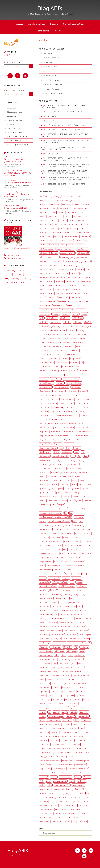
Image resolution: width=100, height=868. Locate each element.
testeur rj (77, 777)
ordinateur (44, 635)
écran (52, 464)
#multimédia (44, 212)
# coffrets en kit (45, 196)
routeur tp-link (57, 700)
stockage (54, 740)
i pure (74, 521)
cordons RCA (79, 411)
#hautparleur (67, 204)
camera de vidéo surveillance (50, 334)
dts (83, 452)
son (82, 728)
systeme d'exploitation (65, 757)
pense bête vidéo (46, 651)
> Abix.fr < (58, 31)
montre (67, 606)
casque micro (75, 359)
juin (49, 130)
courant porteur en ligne (64, 415)
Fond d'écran (53, 484)
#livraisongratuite (64, 208)
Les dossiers (12, 116)
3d (77, 225)
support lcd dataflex (58, 744)
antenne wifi (86, 261)
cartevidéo (84, 350)
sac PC (61, 704)
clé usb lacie (44, 371)
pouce (54, 667)
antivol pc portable (62, 273)
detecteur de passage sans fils (50, 428)
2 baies (71, 220)
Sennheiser (84, 712)
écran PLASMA (45, 468)
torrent (72, 781)
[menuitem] (19, 24)
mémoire (43, 590)
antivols (74, 273)
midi (75, 594)
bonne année (44, 314)
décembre (52, 112)
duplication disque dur (61, 456)
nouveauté (53, 623)
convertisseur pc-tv (67, 399)
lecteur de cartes (46, 570)
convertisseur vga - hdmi (48, 403)
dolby (68, 448)
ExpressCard (52, 476)
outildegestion (72, 635)
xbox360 (67, 822)
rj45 (62, 696)
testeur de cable (65, 777)
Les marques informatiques (19, 145)
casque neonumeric (47, 363)
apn (82, 273)
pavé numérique (59, 643)
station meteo (79, 736)
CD (82, 363)
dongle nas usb (45, 452)
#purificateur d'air (55, 216)
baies (83, 285)
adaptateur (86, 237)
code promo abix (58, 375)
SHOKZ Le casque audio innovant (18, 183)
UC (41, 797)
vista (64, 813)
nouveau (43, 623)
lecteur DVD (59, 570)
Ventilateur (44, 805)
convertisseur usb (83, 399)
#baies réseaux (63, 200)
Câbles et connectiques (15, 112)
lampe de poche (72, 553)
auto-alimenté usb (84, 281)
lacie (62, 553)
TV (67, 793)
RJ (57, 696)
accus (42, 237)
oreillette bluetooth (57, 635)
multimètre (54, 610)
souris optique (45, 736)
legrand (68, 574)
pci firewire (84, 647)
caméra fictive (81, 334)
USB (52, 801)
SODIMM (67, 724)
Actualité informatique (71, 237)
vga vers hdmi (70, 805)
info (62, 533)
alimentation (44, 261)
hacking (76, 493)
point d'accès (64, 663)
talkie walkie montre (65, 765)
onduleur (73, 631)
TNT (41, 781)
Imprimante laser (46, 529)
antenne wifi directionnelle (49, 265)
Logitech (66, 578)
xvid (85, 822)
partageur (57, 639)
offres (60, 631)
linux (84, 574)
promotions (71, 679)
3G (82, 225)
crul (41, 419)
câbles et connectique (77, 326)
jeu (72, 545)
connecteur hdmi (46, 387)
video (86, 805)
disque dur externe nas (64, 436)
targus (42, 769)
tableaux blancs (68, 761)
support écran (80, 740)
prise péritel (55, 675)
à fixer (52, 229)
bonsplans (56, 314)
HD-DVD (75, 497)
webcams (61, 818)
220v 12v (43, 225)
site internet (67, 720)
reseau (54, 692)
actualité (57, 237)
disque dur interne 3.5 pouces (74, 440)
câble (22, 282)
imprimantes (44, 533)
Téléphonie (19, 274)
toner (48, 781)
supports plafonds (65, 753)
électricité (55, 472)
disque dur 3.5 (68, 432)
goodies (52, 489)
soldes (76, 724)
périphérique (59, 651)
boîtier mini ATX (59, 306)
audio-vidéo (60, 281)
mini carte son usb (46, 598)
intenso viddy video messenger (50, 541)
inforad (70, 533)
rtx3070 (86, 700)
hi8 (71, 501)
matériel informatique (67, 586)
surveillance (78, 753)
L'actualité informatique (15, 132)
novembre (52, 105)
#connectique (54, 204)
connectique (76, 387)
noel (71, 618)
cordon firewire (45, 407)
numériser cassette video (61, 627)
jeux (90, 545)
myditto (87, 610)
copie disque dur (83, 403)
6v (41, 229)
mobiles (55, 602)
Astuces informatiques (17, 140)
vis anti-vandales (46, 813)
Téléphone (44, 773)
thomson (87, 777)
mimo (82, 594)
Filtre (67, 480)
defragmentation (51, 419)
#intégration (87, 204)
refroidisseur (81, 687)
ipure (48, 545)
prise (87, 671)
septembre (62, 105)
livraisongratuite (54, 578)
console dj (83, 391)
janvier (52, 107)
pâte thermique (45, 643)
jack (66, 545)
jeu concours (81, 545)
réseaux (43, 696)
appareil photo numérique (49, 277)
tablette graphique (83, 761)
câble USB (88, 322)
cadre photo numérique (57, 330)
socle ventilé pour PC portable (50, 724)
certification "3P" (46, 367)
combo (87, 375)
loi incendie (76, 578)
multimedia (44, 610)
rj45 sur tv (70, 696)
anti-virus (62, 269)
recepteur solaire (80, 684)
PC (90, 643)
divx (61, 448)
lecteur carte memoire (56, 566)
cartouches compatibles (67, 354)
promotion (60, 679)
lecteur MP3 (71, 570)
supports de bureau (83, 749)
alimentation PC (57, 261)
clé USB (29, 274)
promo (42, 679)
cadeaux (43, 330)
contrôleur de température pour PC (52, 395)
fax (70, 476)
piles (57, 655)
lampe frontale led (46, 558)
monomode (57, 606)
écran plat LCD (59, 468)
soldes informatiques (59, 728)
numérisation (44, 627)
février (45, 107)
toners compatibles (60, 781)
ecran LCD (61, 464)
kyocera (82, 549)
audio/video (71, 281)
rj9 (88, 696)
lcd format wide (78, 562)
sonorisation (44, 732)
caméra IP (43, 338)
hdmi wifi (64, 501)
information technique (83, 533)
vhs (80, 805)
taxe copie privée (60, 769)
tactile (42, 765)
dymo (86, 456)
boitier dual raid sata (81, 302)
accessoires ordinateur (81, 233)
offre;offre (51, 631)
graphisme (76, 489)
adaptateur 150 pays (47, 241)
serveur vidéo (84, 716)
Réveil (51, 696)
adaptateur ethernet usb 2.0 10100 (52, 245)
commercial (44, 379)
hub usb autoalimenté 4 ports (59, 521)
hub (71, 513)
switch (88, 753)
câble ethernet (52, 318)
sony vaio (55, 732)
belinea (87, 294)
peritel (82, 651)
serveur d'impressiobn (56, 716)
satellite (42, 712)
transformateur (45, 789)
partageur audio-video (72, 639)
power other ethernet (67, 667)
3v (87, 225)
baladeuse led (77, 290)
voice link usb (74, 813)
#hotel (77, 204)
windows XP (57, 822)
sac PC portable (72, 704)
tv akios (74, 793)
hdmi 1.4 (43, 501)
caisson (71, 330)
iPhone (89, 541)
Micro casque (67, 590)
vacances (78, 801)
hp (65, 513)
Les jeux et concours (14, 120)
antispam (71, 269)
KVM (65, 549)
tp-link (50, 785)
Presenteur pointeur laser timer (71, 671)
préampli (81, 667)
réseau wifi (81, 692)
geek (89, 484)
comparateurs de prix (71, 379)
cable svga (77, 322)
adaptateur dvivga (82, 241)
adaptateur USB (83, 253)
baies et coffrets (46, 290)
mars (83, 105)
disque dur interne (82, 436)
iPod (41, 545)
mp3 (74, 606)
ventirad (53, 805)
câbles (64, 326)
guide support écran (63, 493)
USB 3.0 (68, 801)
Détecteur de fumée (76, 424)
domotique (77, 448)
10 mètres (43, 220)
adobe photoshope (47, 257)
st (70, 736)
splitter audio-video (60, 736)
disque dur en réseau (84, 432)
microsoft (67, 594)
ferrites (77, 476)
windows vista (45, 822)
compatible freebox (47, 383)
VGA (61, 805)
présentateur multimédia (48, 671)
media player (82, 586)
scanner (56, 712)
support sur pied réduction (64, 749)
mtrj (80, 606)
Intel (76, 537)
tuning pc (60, 793)
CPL (77, 415)
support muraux (45, 749)
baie (65, 285)
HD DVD (56, 497)
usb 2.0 (60, 801)
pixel (70, 655)
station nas (44, 740)
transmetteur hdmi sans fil (63, 789)
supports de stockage (47, 753)
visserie (57, 813)
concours (14, 278)
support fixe (44, 744)
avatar (42, 285)
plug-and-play (77, 659)
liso (90, 574)
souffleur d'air (67, 732)
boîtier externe (45, 306)
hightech (88, 501)
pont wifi (81, 663)
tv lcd (81, 793)
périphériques (72, 651)
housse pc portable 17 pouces (50, 513)
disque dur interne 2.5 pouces (50, 440)
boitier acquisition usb (47, 302)
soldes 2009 (86, 724)
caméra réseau (56, 338)
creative (85, 415)
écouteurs (43, 464)
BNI (67, 298)
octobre (71, 112)
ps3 (41, 684)
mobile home (44, 602)
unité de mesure (76, 797)
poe (55, 663)
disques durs (69, 444)
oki (66, 631)
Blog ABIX (50, 8)
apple (63, 277)
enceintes (65, 472)
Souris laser (86, 732)
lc (55, 562)
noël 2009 (79, 618)
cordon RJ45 (9, 270)
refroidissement (68, 687)
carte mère (57, 346)
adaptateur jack (82, 249)
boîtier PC (71, 306)
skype (76, 720)
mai (54, 130)
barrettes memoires (47, 294)
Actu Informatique (37, 24)
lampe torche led (74, 558)
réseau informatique (67, 692)
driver (76, 452)
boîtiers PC (80, 310)
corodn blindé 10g (46, 415)
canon (42, 342)
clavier (57, 367)
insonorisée (56, 537)
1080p (63, 220)
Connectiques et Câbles (74, 24)
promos (51, 679)
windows (77, 818)
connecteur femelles (74, 383)
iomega (75, 541)
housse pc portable (77, 509)
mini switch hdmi (61, 598)
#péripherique (71, 212)
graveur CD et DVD (46, 493)
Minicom (73, 598)
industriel (55, 533)
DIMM (85, 428)
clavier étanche (68, 367)
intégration (67, 537)
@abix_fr (7, 55)
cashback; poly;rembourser (49, 359)
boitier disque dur (64, 302)
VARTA (87, 801)
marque (79, 582)
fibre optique (58, 480)
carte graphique (78, 342)
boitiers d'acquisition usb (48, 310)
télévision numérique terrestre (72, 773)
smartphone (86, 720)
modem (63, 602)
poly (74, 663)
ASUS (81, 277)
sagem (71, 708)
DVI (79, 456)
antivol (89, 269)
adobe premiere (62, 257)
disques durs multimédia (48, 448)
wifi (6, 278)
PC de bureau (55, 647)
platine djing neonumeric (48, 659)
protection (82, 679)
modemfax (87, 602)
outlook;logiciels (85, 635)
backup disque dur (54, 285)
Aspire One (72, 277)
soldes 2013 (44, 728)
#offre (61, 212)
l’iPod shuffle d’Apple (60, 582)
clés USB (74, 371)
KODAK (57, 549)
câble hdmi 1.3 (56, 322)
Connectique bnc (46, 391)
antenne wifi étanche (68, 265)
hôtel (53, 505)
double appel (67, 452)
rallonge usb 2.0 (66, 684)
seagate (65, 712)
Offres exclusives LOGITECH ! (16, 208)
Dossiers (54, 24)
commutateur (56, 379)
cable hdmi (44, 322)
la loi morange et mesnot (48, 553)
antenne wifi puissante (48, 269)
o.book (75, 627)
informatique (25, 278)
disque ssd (58, 444)
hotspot (61, 505)
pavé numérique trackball (77, 643)
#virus (87, 216)
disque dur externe (46, 436)
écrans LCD (44, 472)
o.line (83, 627)
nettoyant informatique (58, 618)
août (70, 125)
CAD (90, 326)
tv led (88, 793)
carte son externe (56, 350)
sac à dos (52, 704)
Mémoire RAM (54, 590)
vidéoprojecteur (61, 809)
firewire (42, 484)
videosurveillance (11, 282)
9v (46, 229)
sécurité (74, 712)
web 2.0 (43, 818)
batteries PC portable (64, 294)
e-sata (64, 460)
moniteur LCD (45, 606)
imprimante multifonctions (82, 529)
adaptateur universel (67, 253)
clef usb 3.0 (63, 371)
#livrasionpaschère (80, 208)
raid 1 (55, 684)
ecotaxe (80, 460)
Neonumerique (77, 614)
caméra (80, 330)
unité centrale (63, 797)
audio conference (46, 281)
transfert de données (62, 785)
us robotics (44, 801)
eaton (72, 460)
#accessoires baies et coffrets (72, 196)
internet (67, 541)
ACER (49, 237)
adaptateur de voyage (65, 241)
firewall (82, 480)
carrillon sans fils (63, 342)
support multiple (74, 744)
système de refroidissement (49, 761)
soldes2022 (73, 728)
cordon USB (70, 407)
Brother (76, 314)
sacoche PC (62, 708)
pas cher (86, 639)
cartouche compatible (47, 354)
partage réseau (45, 639)
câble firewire (65, 318)
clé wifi (54, 371)
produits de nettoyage (81, 675)
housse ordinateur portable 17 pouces (53, 509)
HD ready (66, 497)
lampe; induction (45, 562)
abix (83, 229)
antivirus (81, 269)
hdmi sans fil (53, 501)
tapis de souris (81, 765)
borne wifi (66, 314)
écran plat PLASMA (74, 468)
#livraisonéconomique (48, 208)
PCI (76, 647)
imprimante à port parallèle (73, 525)
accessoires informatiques (61, 233)
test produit (44, 777)
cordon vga (44, 411)
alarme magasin (83, 257)
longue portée (45, 582)
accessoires (44, 233)
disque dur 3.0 (55, 432)
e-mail (57, 460)
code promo (44, 375)
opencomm (84, 631)
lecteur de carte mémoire (75, 566)
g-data (82, 484)
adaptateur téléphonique (48, 253)
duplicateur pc (45, 456)
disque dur (21, 270)
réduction (56, 687)
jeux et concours (46, 549)
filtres (74, 480)
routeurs (68, 700)
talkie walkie (51, 765)
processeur (67, 675)
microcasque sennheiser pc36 (50, 594)
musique (78, 610)
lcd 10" (67, 562)
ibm (81, 521)
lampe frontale (86, 553)
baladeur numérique (61, 290)
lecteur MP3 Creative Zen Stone (51, 574)
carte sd (79, 346)
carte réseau (69, 346)
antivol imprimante (46, 273)
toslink (42, 785)
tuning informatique (47, 793)
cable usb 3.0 (44, 326)
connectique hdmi (61, 391)
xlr (75, 822)
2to (56, 225)
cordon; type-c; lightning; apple (61, 411)
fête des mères (45, 480)
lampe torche (60, 558)
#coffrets (43, 204)
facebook (8, 274)
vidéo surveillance (46, 809)
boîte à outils (76, 298)
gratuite (85, 489)
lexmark (76, 574)
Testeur (54, 777)
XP (80, 822)
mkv (81, 598)
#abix (56, 196)
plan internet (79, 655)
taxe (49, 769)
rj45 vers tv (81, 696)
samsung (80, 708)
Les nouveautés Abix (14, 128)
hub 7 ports (79, 517)
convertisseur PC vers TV (48, 399)
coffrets (70, 375)
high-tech (78, 501)
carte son (43, 350)
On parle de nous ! (49, 833)
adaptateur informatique (65, 249)
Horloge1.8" (44, 505)
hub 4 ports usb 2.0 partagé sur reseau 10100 (56, 517)
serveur (42, 716)
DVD (73, 456)
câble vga (55, 326)
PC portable (67, 647)
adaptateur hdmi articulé (76, 245)
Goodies (12, 124)
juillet (71, 105)
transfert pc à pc (79, 785)
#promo (43, 216)
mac (72, 582)
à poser (69, 229)
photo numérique (46, 655)
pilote (63, 655)
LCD (60, 562)
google (60, 489)
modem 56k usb (75, 602)
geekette (43, 489)
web (83, 813)
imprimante (57, 525)
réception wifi (44, 687)
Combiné (79, 375)
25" (50, 225)
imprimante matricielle (62, 529)
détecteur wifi (69, 428)
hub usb (43, 521)
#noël (54, 212)
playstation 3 (64, 659)
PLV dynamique (45, 663)
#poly (81, 212)
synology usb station (47, 757)
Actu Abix (19, 24)
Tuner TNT (79, 789)
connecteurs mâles (62, 387)
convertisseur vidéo (67, 403)
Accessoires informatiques (18, 136)
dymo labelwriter (46, 460)
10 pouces (54, 220)
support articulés (66, 740)
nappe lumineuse (46, 614)
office (42, 631)
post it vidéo (44, 667)
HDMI (84, 497)
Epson (73, 472)
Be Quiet (78, 294)
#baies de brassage (47, 200)
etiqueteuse (83, 472)
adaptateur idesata (46, 249)
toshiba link (82, 781)
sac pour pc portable (47, 708)
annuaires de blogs (72, 261)
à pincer (60, 229)
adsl (72, 257)
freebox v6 (64, 484)
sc (49, 712)
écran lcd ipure (73, 464)
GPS (67, 489)
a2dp (76, 229)
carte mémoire (45, 346)
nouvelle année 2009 (67, 623)
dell (62, 419)
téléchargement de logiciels (78, 769)
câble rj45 (67, 322)
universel (88, 797)
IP (82, 541)
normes (88, 618)
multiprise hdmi (66, 610)
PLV (86, 659)
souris (77, 732)
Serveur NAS (71, 716)
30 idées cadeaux (67, 225)
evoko (42, 476)
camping (82, 338)
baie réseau (74, 285)
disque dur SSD (45, 444)
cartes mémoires (71, 350)
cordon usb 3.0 (83, 407)
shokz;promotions (54, 720)
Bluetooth (52, 298)
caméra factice (68, 334)
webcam (51, 818)
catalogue (74, 363)
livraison (43, 578)
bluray (60, 298)
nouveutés (81, 623)
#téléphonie (78, 216)
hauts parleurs (45, 497)
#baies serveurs (77, 200)
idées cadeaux (45, 525)
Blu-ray (42, 298)
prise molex (44, 675)
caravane (51, 342)
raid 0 (48, 684)
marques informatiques (48, 586)
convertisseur (73, 395)
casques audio (62, 363)
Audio (88, 277)
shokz (42, 720)
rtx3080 (43, 704)
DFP (78, 428)
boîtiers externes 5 (67, 310)
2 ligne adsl (81, 220)
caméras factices (70, 338)
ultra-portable (50, 797)
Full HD (74, 484)
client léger (84, 371)
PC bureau (44, 647)
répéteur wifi (44, 692)
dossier (56, 452)
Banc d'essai (43, 31)
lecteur (42, 566)
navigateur (64, 614)
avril (77, 105)
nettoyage (43, 618)
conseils (73, 391)
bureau (84, 314)
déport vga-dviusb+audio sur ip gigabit (53, 424)
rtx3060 (77, 700)
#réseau (67, 216)
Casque (64, 359)
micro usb (79, 590)
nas (56, 614)
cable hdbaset (78, 318)
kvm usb (73, 549)
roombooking (44, 700)
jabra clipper (57, 545)
